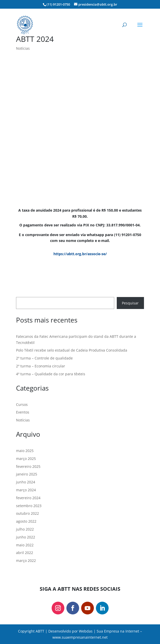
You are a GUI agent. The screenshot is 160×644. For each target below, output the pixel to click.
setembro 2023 (29, 506)
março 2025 (26, 459)
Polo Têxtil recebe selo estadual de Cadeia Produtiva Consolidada (72, 350)
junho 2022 (26, 537)
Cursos (22, 404)
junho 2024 (26, 482)
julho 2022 (25, 529)
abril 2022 (25, 553)
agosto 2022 (26, 521)
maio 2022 (25, 545)
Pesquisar (130, 303)
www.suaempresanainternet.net (80, 637)
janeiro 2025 (27, 474)
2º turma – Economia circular (41, 366)
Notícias (23, 48)
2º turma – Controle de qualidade (44, 358)
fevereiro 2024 (28, 498)
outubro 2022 (27, 513)
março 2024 (26, 490)
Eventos (23, 412)
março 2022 (26, 561)
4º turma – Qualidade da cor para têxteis (51, 374)
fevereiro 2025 (28, 466)
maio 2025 (25, 451)
